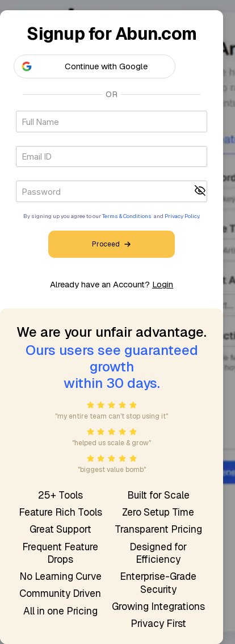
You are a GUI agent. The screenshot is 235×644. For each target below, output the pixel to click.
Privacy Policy (182, 216)
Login (163, 284)
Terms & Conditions (127, 216)
